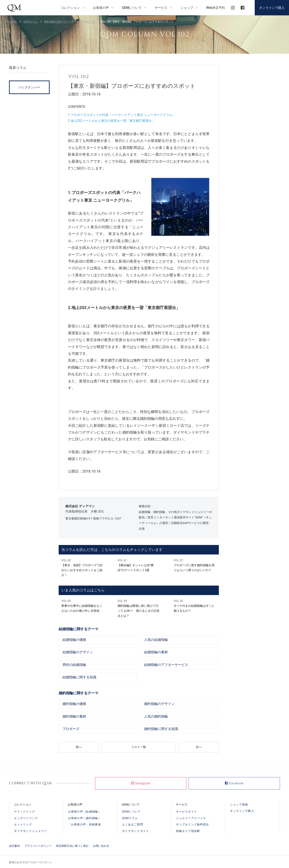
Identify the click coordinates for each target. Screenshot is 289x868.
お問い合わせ (101, 845)
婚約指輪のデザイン (160, 705)
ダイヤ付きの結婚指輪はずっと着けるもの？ (195, 605)
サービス (161, 8)
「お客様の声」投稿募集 (85, 825)
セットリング (23, 825)
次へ (199, 748)
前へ (79, 748)
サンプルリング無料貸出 (192, 825)
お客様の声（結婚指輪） (85, 813)
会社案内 (14, 845)
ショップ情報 (239, 806)
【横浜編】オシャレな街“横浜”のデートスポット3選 (139, 565)
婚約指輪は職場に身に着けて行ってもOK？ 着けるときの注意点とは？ (139, 608)
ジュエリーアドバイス (191, 819)
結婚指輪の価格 (75, 640)
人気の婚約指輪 (157, 718)
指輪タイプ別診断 (188, 831)
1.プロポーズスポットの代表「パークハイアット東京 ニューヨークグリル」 (122, 115)
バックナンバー (29, 87)
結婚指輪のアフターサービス (168, 665)
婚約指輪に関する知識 (162, 730)
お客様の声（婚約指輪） (85, 819)
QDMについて (132, 8)
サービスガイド (186, 813)
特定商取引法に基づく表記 (72, 845)
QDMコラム (130, 819)
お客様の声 (101, 8)
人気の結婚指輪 (157, 640)
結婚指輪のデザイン (79, 653)
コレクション (70, 8)
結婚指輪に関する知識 (81, 678)
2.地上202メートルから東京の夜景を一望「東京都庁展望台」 (111, 121)
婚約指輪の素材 (75, 718)
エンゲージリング (26, 819)
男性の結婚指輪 (75, 665)
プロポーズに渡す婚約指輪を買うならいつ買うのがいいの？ (195, 565)
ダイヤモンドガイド (136, 831)
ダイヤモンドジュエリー (30, 831)
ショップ (187, 8)
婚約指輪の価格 (75, 705)
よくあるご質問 (133, 825)
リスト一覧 (139, 748)
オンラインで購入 (272, 8)
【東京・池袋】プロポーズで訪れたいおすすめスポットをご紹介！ (83, 567)
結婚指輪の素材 (157, 653)
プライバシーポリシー (38, 845)
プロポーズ (72, 730)
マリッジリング (24, 813)
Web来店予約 (216, 8)
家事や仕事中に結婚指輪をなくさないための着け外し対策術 (83, 605)
